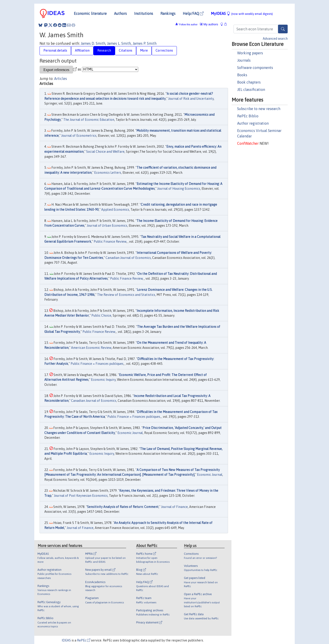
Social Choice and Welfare (105, 152)
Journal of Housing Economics (179, 189)
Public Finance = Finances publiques (97, 364)
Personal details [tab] (55, 50)
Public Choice (101, 315)
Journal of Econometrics (79, 136)
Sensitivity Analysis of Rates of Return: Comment (123, 507)
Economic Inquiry (103, 380)
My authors (209, 24)
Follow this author (188, 25)
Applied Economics (115, 210)
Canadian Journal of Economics (128, 258)
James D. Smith (93, 43)
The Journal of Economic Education (89, 120)
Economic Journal (130, 433)
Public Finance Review (110, 242)
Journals (244, 60)
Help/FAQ (193, 13)
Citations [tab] (126, 50)
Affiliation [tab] (82, 50)
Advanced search (275, 39)
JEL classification (251, 89)
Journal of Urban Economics (107, 226)
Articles (61, 79)
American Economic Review (91, 348)
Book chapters (249, 82)
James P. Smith (145, 43)
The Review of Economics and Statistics (126, 295)
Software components (255, 68)
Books (242, 75)
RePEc (84, 640)
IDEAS (66, 640)
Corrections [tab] (164, 50)
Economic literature (90, 13)
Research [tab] (104, 50)
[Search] (283, 29)
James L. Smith (119, 43)
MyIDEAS (242, 13)
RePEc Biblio (248, 116)
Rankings (168, 13)
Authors (120, 13)
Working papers (250, 53)
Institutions (144, 13)
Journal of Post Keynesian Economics (81, 496)
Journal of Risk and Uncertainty (191, 99)
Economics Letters (108, 173)
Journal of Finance (174, 507)
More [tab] (144, 50)
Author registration (253, 123)
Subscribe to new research (259, 109)
